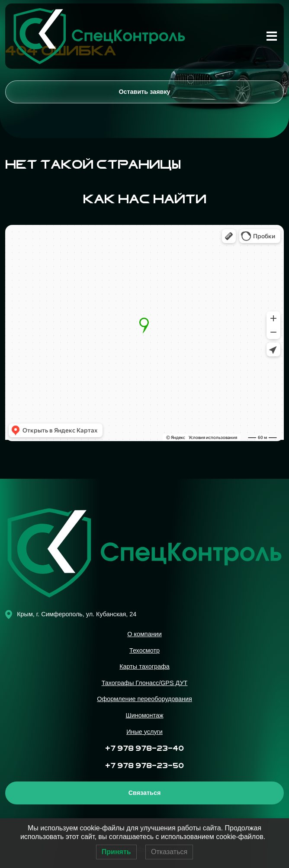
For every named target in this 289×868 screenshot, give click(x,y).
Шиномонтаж (144, 715)
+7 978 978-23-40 (144, 749)
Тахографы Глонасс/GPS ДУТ (145, 683)
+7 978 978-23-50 (144, 766)
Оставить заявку (144, 92)
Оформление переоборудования (144, 699)
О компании (144, 634)
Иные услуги (144, 732)
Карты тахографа (144, 666)
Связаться (145, 793)
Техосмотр (144, 650)
